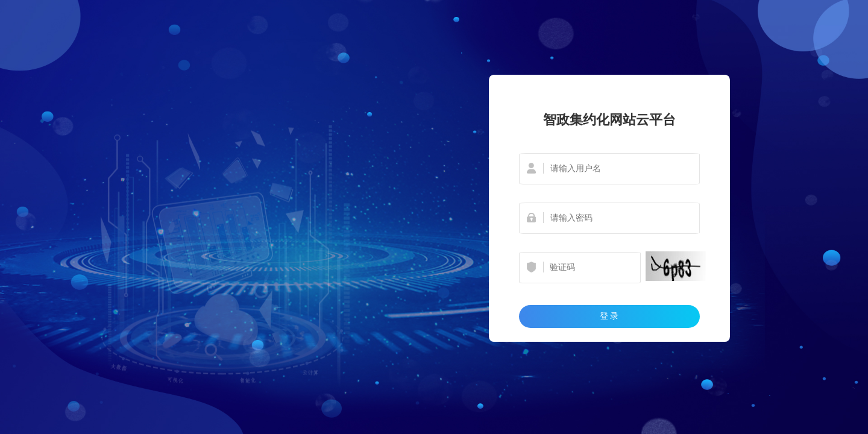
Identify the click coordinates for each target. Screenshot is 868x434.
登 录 (609, 316)
